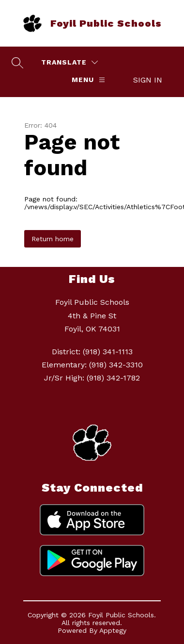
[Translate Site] (69, 62)
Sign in (148, 80)
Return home (53, 239)
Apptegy (113, 630)
